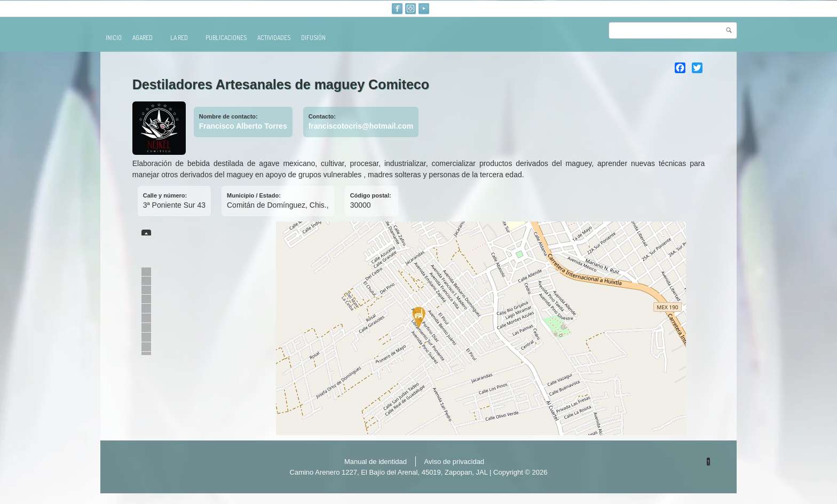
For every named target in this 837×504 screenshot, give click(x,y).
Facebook (397, 9)
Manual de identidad (376, 462)
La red (184, 38)
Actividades (274, 38)
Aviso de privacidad (455, 462)
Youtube (424, 9)
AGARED (147, 38)
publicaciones (226, 38)
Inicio (114, 38)
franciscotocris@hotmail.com (361, 126)
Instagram (410, 9)
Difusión (313, 38)
